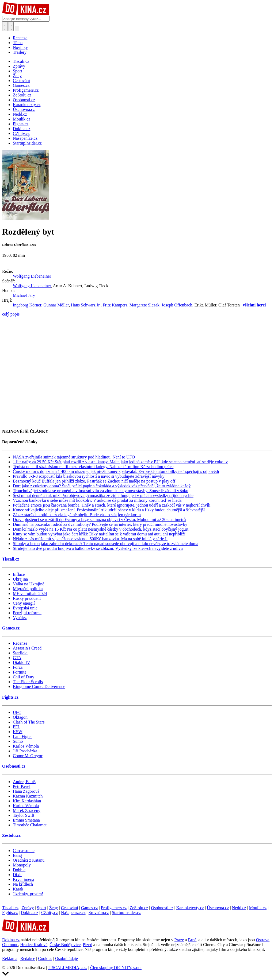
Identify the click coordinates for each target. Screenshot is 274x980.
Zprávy (28, 908)
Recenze (20, 38)
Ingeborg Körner (27, 305)
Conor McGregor (28, 756)
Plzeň (87, 945)
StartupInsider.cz (126, 913)
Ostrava (263, 940)
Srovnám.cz (99, 913)
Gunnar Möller (56, 305)
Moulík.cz (258, 908)
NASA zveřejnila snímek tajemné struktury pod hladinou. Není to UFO (74, 457)
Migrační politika (28, 589)
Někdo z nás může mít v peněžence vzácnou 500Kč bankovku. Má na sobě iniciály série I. (90, 539)
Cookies (45, 958)
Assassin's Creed (27, 648)
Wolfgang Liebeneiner (32, 276)
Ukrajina (20, 579)
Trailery (20, 52)
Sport (42, 908)
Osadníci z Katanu (29, 860)
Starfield (20, 653)
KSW (18, 732)
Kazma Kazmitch (28, 796)
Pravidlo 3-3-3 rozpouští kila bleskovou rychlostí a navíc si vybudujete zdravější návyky (89, 476)
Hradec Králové (34, 945)
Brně (192, 940)
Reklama (10, 958)
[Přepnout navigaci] (17, 28)
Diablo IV (21, 662)
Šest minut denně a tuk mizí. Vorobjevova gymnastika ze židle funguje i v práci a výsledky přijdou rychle (103, 495)
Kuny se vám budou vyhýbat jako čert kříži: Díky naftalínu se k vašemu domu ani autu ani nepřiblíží (99, 534)
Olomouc (10, 945)
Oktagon (20, 717)
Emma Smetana (26, 820)
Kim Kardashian (27, 801)
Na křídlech (23, 884)
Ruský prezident (27, 598)
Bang (17, 855)
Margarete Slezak (144, 305)
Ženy (54, 908)
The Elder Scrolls (28, 682)
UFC (17, 712)
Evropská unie (25, 608)
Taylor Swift (24, 815)
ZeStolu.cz (139, 908)
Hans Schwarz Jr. (86, 305)
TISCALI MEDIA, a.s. (68, 968)
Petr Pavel (22, 786)
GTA (17, 658)
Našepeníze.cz (73, 913)
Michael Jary (24, 295)
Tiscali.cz (11, 559)
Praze (179, 940)
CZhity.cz (50, 913)
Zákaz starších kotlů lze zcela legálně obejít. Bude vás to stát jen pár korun (77, 515)
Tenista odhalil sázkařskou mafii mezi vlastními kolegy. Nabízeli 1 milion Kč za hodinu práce (93, 467)
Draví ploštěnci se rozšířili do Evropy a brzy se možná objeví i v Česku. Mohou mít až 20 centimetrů (99, 520)
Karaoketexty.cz (190, 908)
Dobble (19, 870)
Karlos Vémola (26, 746)
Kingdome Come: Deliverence (39, 687)
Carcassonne (24, 851)
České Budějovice (65, 945)
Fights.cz (10, 697)
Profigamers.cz (114, 908)
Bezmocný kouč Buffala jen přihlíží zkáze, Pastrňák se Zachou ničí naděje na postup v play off (94, 481)
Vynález (20, 618)
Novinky (20, 47)
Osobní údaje (66, 958)
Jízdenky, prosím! (28, 894)
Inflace (19, 574)
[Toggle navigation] (11, 26)
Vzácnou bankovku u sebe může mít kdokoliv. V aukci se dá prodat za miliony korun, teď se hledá (97, 500)
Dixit (17, 875)
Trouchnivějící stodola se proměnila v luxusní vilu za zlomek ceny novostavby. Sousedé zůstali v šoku (101, 491)
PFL (17, 727)
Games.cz (11, 628)
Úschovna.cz (218, 908)
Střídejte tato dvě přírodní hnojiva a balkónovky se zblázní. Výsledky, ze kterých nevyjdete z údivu (98, 548)
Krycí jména (24, 879)
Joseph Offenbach (177, 305)
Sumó (18, 741)
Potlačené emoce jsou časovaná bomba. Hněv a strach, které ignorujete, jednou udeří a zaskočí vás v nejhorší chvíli (112, 505)
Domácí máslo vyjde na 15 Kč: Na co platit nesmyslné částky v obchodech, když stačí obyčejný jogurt (101, 529)
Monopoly (22, 865)
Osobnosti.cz (14, 766)
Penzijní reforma (27, 613)
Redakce (28, 958)
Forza (18, 667)
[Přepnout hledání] (5, 26)
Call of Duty (24, 677)
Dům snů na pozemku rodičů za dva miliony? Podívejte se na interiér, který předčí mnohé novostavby (100, 524)
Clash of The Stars (29, 722)
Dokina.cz (29, 913)
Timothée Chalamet (30, 825)
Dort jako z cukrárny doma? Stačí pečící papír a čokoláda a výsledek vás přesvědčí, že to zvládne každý (102, 486)
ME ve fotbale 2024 (30, 594)
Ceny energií (24, 603)
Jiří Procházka (25, 751)
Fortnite (20, 672)
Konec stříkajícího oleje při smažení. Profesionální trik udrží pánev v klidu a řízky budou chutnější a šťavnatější (109, 510)
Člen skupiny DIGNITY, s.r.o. (116, 968)
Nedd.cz (239, 908)
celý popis (11, 314)
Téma (18, 43)
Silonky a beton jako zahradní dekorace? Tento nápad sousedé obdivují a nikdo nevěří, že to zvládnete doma (106, 544)
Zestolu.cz (11, 835)
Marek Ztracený (27, 810)
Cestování (70, 908)
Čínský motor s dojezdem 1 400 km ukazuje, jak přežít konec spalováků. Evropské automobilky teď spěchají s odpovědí (116, 471)
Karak (18, 889)
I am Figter (22, 736)
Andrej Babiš (24, 782)
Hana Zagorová (26, 791)
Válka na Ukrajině (28, 584)
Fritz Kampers (115, 305)
